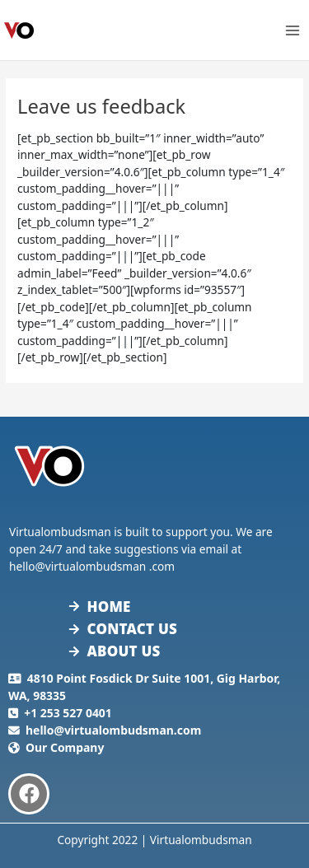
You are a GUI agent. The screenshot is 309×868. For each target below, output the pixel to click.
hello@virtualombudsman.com (113, 730)
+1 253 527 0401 (68, 713)
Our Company (65, 747)
